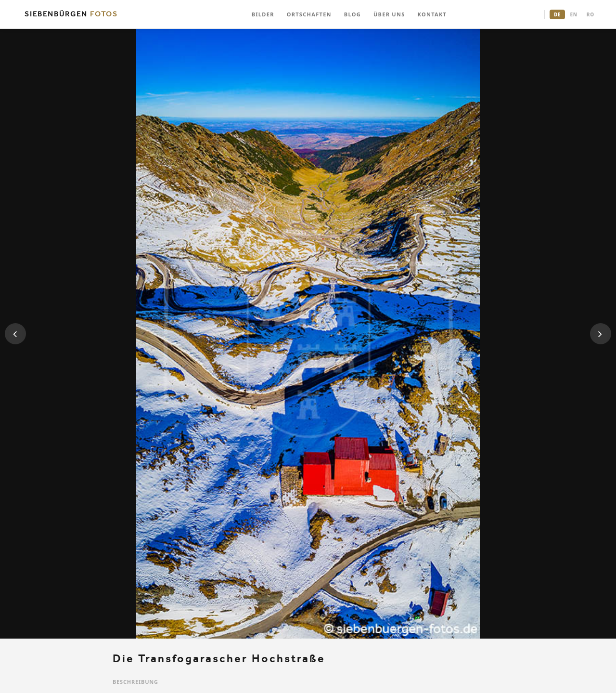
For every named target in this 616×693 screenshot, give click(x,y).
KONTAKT (432, 14)
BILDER (263, 14)
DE (557, 14)
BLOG (353, 14)
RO (590, 14)
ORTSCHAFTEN (309, 14)
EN (573, 14)
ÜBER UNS (389, 14)
